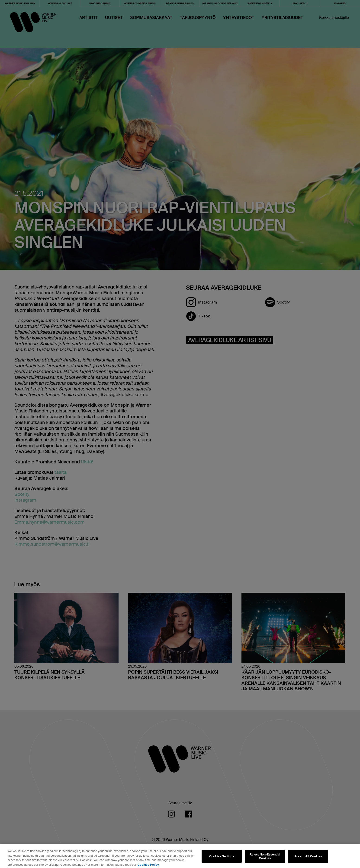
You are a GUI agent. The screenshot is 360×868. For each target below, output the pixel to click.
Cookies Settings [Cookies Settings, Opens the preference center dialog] (222, 858)
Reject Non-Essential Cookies (265, 858)
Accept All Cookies (308, 858)
